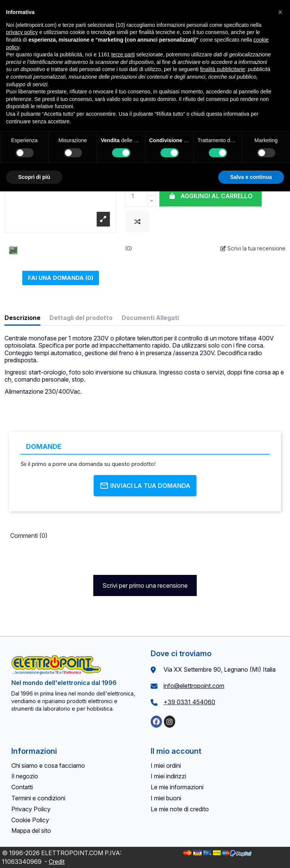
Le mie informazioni (177, 787)
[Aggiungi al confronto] (137, 222)
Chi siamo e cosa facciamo (48, 766)
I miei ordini (166, 766)
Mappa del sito (31, 831)
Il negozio (25, 776)
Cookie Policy (30, 820)
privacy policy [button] (22, 32)
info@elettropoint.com (194, 686)
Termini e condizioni (38, 798)
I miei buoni (166, 798)
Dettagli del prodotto (81, 318)
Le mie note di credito (180, 809)
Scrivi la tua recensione (253, 248)
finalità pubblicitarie (223, 69)
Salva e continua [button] (251, 177)
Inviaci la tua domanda (145, 486)
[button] (280, 12)
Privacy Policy (31, 809)
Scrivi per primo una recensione (145, 585)
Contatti (22, 787)
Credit (57, 862)
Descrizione (22, 318)
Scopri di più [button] (34, 177)
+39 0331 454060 (189, 702)
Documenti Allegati (150, 318)
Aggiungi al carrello (211, 196)
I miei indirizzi (168, 776)
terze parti (123, 54)
